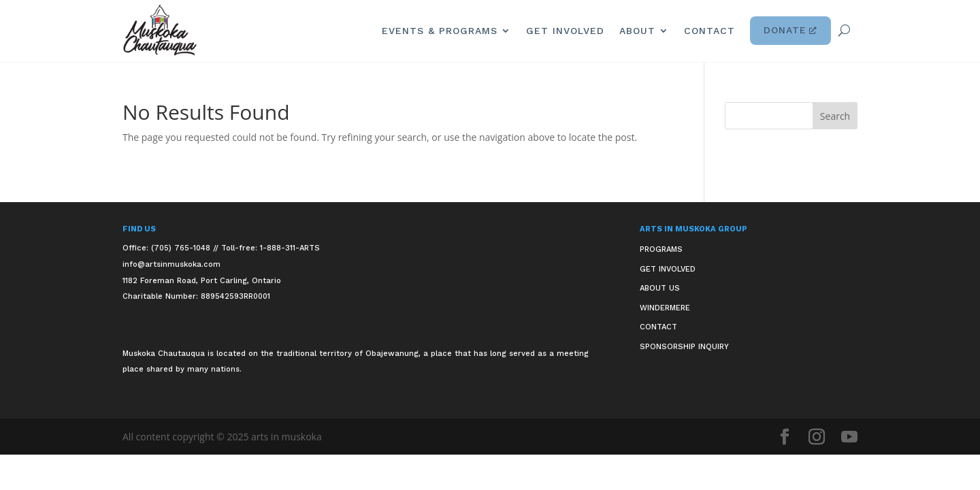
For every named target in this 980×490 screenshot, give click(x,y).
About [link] (637, 31)
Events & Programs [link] (440, 31)
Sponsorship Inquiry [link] (684, 347)
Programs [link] (661, 249)
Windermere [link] (665, 308)
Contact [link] (709, 31)
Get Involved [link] (565, 31)
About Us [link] (660, 288)
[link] (160, 30)
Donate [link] (790, 31)
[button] (835, 116)
